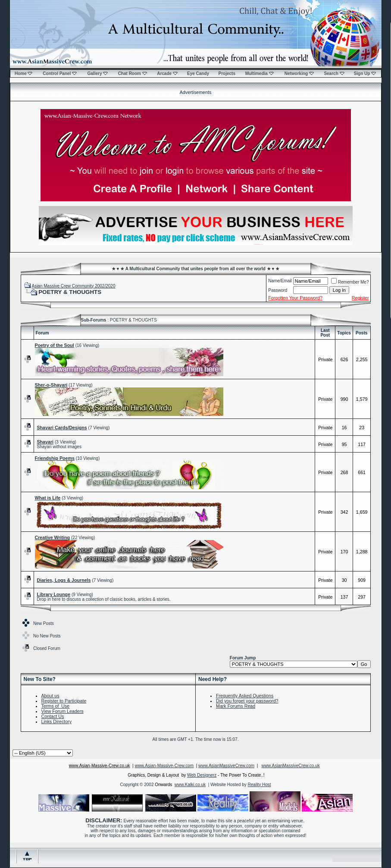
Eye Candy (198, 73)
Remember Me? (350, 282)
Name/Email (280, 281)
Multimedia (260, 73)
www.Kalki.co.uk (190, 785)
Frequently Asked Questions (245, 696)
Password (278, 290)
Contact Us (53, 716)
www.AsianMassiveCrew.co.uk (291, 766)
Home (24, 73)
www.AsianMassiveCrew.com (226, 766)
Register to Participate (64, 701)
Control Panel (60, 73)
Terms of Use (56, 706)
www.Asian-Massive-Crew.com (164, 766)
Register (360, 298)
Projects (227, 73)
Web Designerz (202, 775)
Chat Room (133, 73)
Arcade (167, 73)
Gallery (98, 73)
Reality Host (260, 785)
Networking (299, 73)
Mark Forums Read (236, 706)
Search (334, 73)
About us (50, 696)
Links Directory (56, 721)
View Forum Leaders (63, 711)
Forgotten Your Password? (295, 298)
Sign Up (365, 73)
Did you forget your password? (247, 701)
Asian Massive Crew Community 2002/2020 (73, 286)
